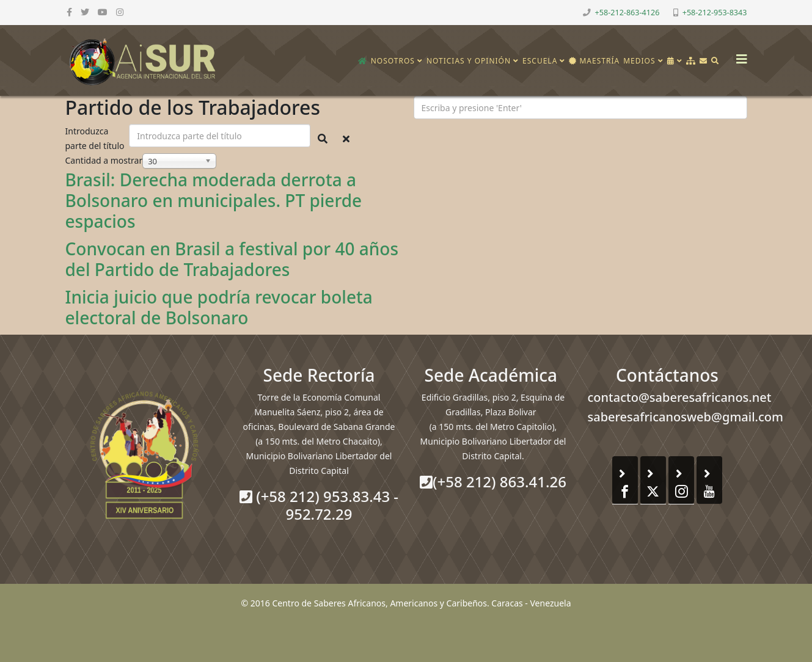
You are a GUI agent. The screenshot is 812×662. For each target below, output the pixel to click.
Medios (639, 61)
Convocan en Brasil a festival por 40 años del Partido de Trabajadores (232, 259)
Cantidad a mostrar (104, 160)
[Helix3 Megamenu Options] (739, 55)
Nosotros (393, 61)
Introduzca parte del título (96, 138)
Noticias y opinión (469, 61)
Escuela (540, 61)
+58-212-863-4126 (627, 13)
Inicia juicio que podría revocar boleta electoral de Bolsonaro (219, 307)
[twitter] (85, 12)
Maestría (594, 61)
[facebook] (69, 12)
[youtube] (103, 12)
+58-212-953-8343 (715, 13)
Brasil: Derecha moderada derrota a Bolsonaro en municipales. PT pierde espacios (214, 200)
